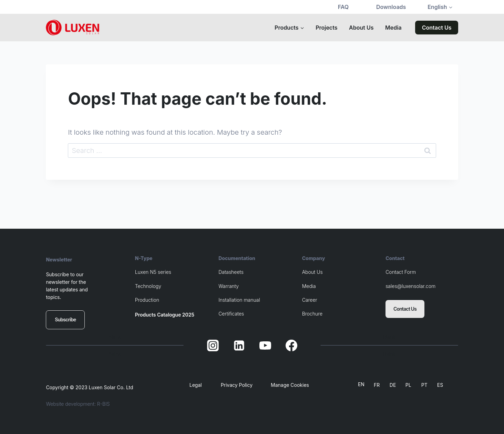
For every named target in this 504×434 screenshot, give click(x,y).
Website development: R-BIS (78, 404)
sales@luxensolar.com (410, 286)
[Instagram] (213, 345)
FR (377, 385)
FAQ (343, 7)
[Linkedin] (239, 345)
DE (393, 385)
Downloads (391, 7)
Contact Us (437, 28)
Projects (326, 28)
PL (408, 385)
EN (361, 384)
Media (393, 28)
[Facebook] (291, 345)
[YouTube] (265, 345)
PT (424, 385)
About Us (361, 28)
